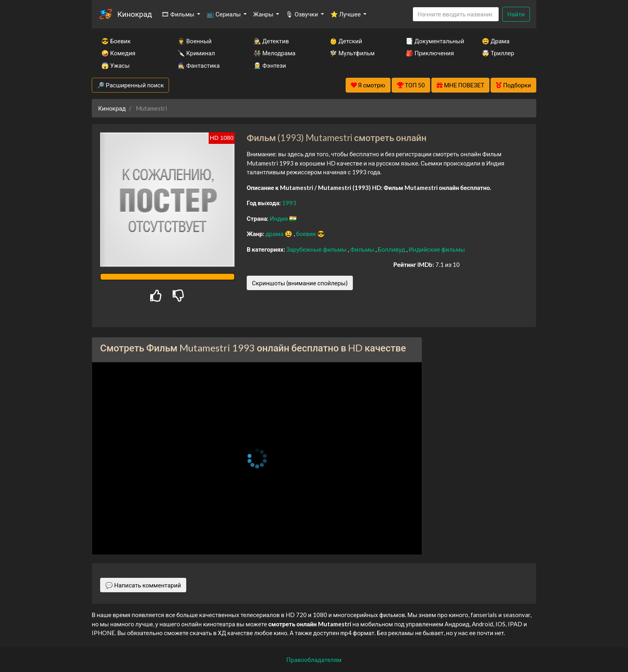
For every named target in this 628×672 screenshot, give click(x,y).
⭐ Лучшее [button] (346, 14)
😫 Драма (496, 41)
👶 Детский (346, 41)
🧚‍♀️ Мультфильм (352, 53)
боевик (307, 234)
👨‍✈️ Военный (194, 41)
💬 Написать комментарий (143, 585)
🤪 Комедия (118, 53)
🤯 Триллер (498, 53)
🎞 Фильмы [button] (178, 14)
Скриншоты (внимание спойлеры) (300, 283)
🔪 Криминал (196, 53)
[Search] (456, 14)
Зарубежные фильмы (317, 249)
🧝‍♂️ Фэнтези (270, 65)
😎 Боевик (116, 41)
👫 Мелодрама (275, 53)
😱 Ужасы (116, 65)
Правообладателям (314, 660)
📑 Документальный (433, 41)
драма (275, 234)
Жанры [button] (264, 14)
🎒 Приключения (430, 53)
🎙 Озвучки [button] (302, 14)
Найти (516, 14)
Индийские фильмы (437, 249)
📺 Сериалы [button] (224, 14)
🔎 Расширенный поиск (130, 85)
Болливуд (392, 249)
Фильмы (363, 249)
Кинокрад (135, 14)
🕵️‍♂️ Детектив (271, 41)
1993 (289, 203)
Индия (279, 218)
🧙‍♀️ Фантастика (199, 65)
